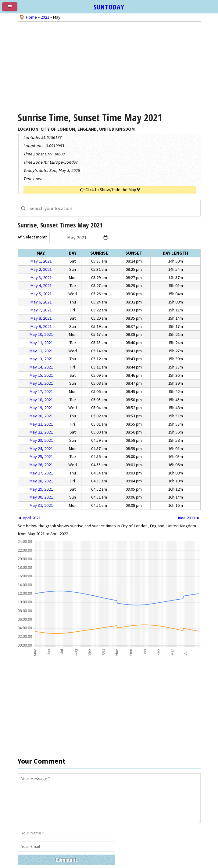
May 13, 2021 (41, 359)
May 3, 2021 (41, 278)
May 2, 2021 (41, 269)
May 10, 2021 (41, 334)
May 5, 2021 (41, 294)
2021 (45, 17)
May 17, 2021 (41, 391)
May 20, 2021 (41, 416)
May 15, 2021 (41, 375)
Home (31, 17)
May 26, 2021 (41, 465)
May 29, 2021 (41, 489)
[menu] (12, 9)
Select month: (66, 237)
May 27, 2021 (41, 473)
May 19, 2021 (41, 408)
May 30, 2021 (41, 497)
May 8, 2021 (41, 318)
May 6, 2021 (41, 302)
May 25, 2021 (41, 456)
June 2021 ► (189, 518)
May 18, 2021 (41, 400)
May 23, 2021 (41, 440)
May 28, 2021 (41, 481)
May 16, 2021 (41, 383)
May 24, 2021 (41, 449)
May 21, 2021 (41, 424)
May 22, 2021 (41, 432)
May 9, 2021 (41, 326)
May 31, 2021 (41, 505)
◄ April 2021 (29, 518)
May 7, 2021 (41, 310)
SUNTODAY (109, 7)
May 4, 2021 (41, 285)
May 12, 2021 (41, 351)
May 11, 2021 (41, 343)
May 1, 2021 (41, 261)
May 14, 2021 (41, 367)
